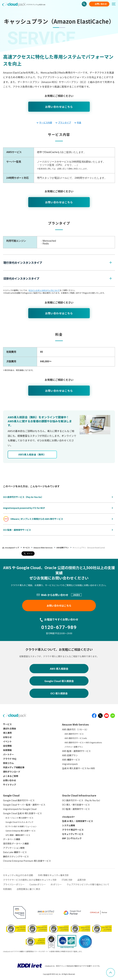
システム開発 (69, 825)
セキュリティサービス (73, 834)
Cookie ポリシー (38, 884)
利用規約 (7, 889)
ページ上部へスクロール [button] (115, 970)
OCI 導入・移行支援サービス (76, 805)
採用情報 (7, 750)
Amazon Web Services (43, 548)
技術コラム (8, 763)
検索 (84, 4)
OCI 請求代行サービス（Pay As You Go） (82, 800)
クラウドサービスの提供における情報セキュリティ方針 (30, 880)
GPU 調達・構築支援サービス (18, 835)
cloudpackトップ (12, 548)
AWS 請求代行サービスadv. (76, 738)
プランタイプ (65, 122)
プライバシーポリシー (14, 884)
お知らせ (7, 737)
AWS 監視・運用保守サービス (76, 751)
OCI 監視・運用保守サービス (76, 809)
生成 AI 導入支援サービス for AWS (79, 768)
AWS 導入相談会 (59, 669)
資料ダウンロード (12, 772)
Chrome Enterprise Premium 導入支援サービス (27, 861)
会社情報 (7, 746)
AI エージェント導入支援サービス (19, 818)
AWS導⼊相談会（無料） (32, 454)
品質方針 (82, 880)
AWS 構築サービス (71, 760)
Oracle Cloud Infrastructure (79, 795)
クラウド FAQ (10, 759)
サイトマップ (10, 785)
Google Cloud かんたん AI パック (19, 822)
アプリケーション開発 (14, 848)
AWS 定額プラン (70, 755)
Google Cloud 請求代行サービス (19, 800)
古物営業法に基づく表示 (28, 889)
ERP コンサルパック (72, 838)
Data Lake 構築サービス (15, 852)
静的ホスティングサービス (16, 856)
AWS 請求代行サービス (74, 734)
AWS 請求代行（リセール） (75, 729)
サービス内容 (46, 122)
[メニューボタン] (115, 4)
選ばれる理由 (10, 728)
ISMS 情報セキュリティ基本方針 (53, 875)
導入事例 (7, 733)
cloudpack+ (68, 817)
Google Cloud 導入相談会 (59, 681)
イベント (7, 741)
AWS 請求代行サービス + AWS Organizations (83, 742)
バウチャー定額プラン (74, 747)
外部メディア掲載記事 (14, 767)
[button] (57, 263)
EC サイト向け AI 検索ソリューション (21, 826)
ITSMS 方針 (67, 880)
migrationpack (70, 764)
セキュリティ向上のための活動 (18, 875)
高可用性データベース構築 (16, 844)
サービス (27, 548)
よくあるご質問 (11, 776)
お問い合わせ (101, 4)
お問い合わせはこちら (59, 107)
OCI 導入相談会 (59, 693)
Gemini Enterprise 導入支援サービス (21, 831)
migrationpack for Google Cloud (20, 809)
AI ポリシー (56, 884)
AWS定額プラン (63, 548)
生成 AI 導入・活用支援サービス (78, 821)
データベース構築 (12, 839)
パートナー (8, 754)
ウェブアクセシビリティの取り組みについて (88, 884)
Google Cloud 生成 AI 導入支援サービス (22, 813)
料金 (79, 122)
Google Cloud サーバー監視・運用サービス (24, 805)
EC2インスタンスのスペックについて (44, 290)
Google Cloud (11, 795)
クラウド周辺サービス (73, 830)
